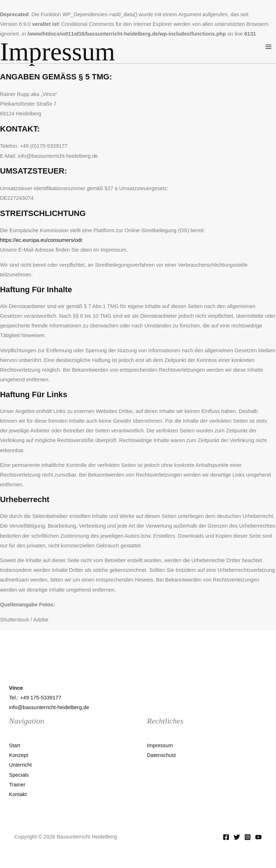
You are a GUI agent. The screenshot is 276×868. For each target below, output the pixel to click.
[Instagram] (248, 837)
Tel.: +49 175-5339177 (35, 698)
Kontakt (18, 794)
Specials (19, 775)
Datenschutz (162, 755)
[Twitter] (237, 837)
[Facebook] (226, 837)
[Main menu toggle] (268, 47)
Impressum (160, 745)
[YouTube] (258, 837)
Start (15, 745)
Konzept (19, 755)
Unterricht (20, 765)
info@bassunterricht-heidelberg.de (49, 707)
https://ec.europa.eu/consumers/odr (41, 240)
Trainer (17, 785)
